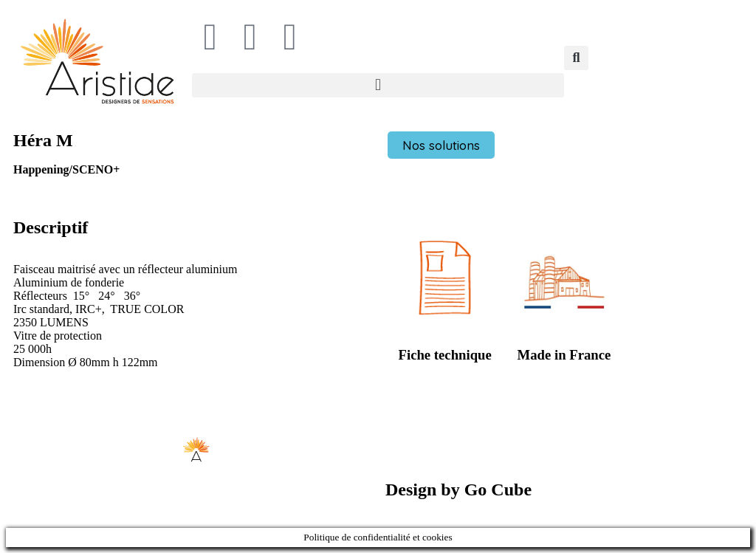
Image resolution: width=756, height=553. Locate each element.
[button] (378, 85)
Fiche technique (445, 355)
